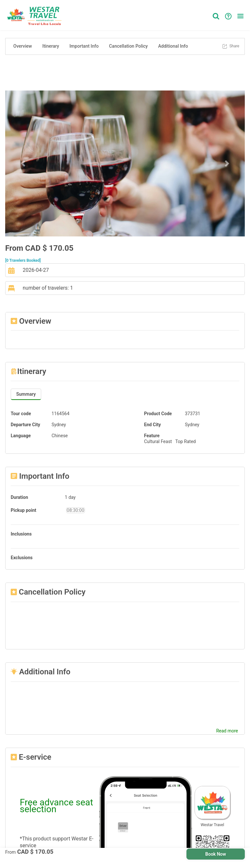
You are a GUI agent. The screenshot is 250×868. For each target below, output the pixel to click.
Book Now (216, 854)
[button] (240, 16)
